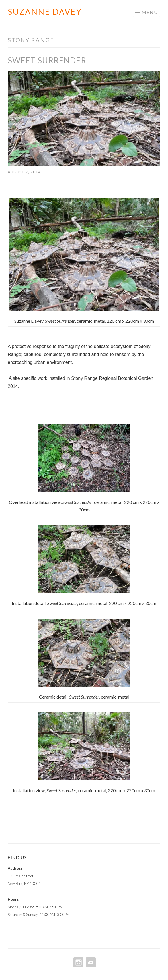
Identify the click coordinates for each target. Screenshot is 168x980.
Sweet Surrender (47, 60)
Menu (150, 12)
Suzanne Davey (45, 12)
